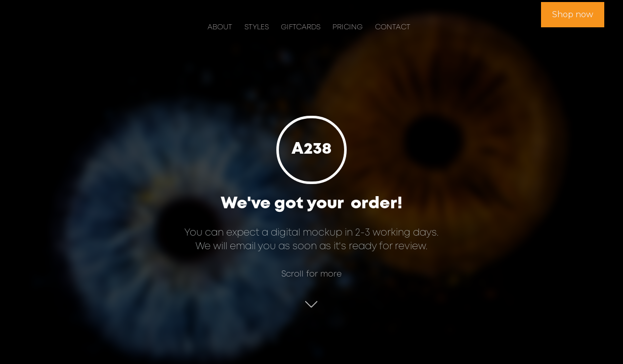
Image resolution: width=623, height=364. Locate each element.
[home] (61, 16)
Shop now (573, 14)
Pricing (348, 28)
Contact (393, 28)
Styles (257, 28)
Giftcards (301, 28)
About (220, 28)
